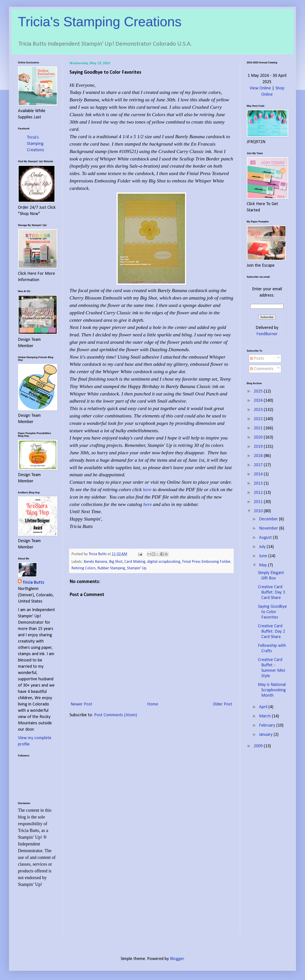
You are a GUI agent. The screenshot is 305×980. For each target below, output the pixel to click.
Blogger (177, 959)
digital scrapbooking (164, 562)
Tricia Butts (33, 583)
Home (153, 704)
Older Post (222, 704)
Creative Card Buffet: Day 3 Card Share (271, 592)
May (264, 565)
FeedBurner (267, 334)
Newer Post (81, 704)
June (264, 556)
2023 (259, 410)
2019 (259, 447)
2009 (259, 746)
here (147, 489)
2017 (259, 465)
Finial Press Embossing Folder (206, 562)
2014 (259, 474)
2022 (259, 419)
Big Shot (116, 562)
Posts (257, 359)
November (269, 528)
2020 (259, 437)
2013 (259, 483)
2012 (259, 493)
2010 (259, 511)
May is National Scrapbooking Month (272, 690)
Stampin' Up (137, 568)
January (266, 735)
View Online (260, 88)
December (269, 519)
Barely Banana (95, 562)
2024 (259, 401)
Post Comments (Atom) (116, 715)
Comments (262, 369)
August (266, 538)
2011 (259, 502)
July (263, 547)
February (268, 725)
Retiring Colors (83, 568)
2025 (259, 391)
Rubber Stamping (111, 568)
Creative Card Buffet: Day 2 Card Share (271, 632)
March (265, 716)
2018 (259, 456)
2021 (259, 428)
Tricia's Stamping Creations (100, 22)
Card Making (135, 562)
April (264, 707)
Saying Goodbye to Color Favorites (272, 612)
